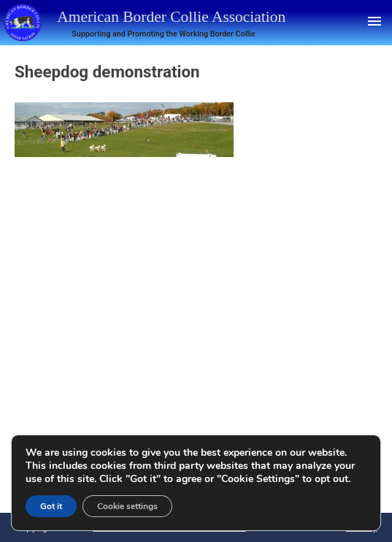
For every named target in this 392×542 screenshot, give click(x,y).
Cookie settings (127, 506)
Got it (51, 506)
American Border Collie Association (171, 17)
